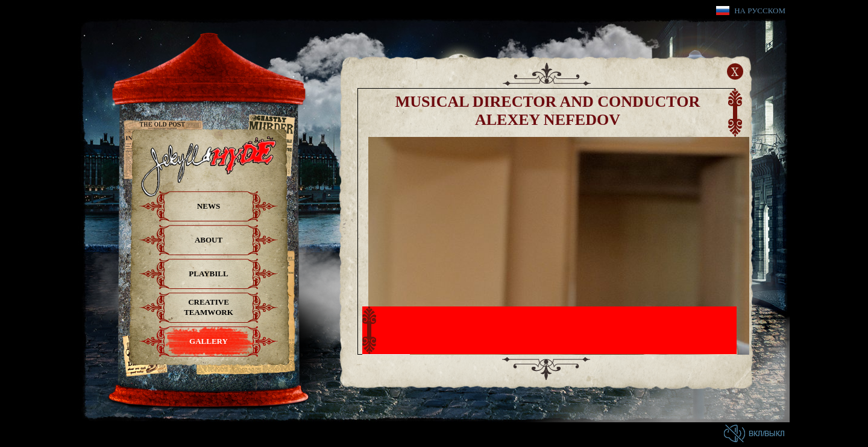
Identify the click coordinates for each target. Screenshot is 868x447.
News (209, 206)
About (209, 240)
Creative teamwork (209, 307)
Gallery (209, 341)
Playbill (208, 274)
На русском (760, 11)
